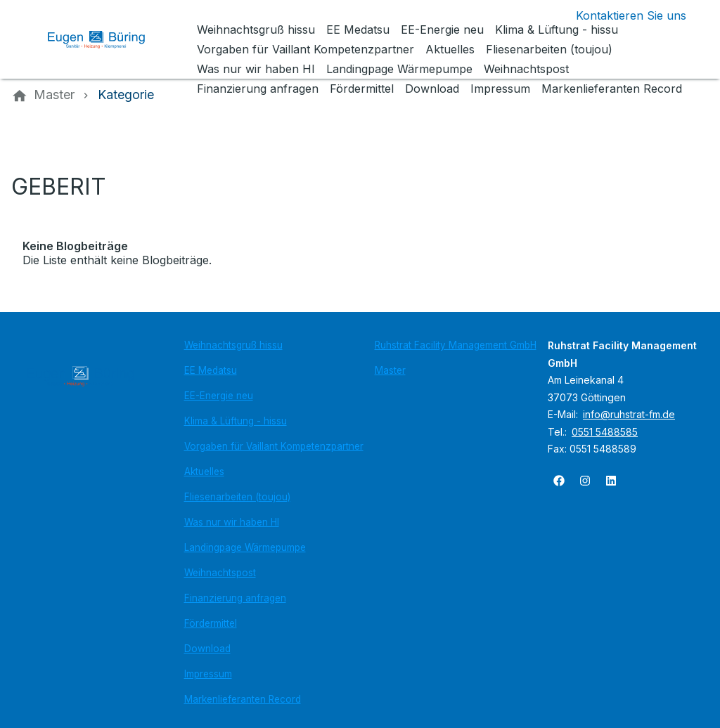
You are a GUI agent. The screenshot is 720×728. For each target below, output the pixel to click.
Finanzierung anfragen (235, 598)
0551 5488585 (605, 432)
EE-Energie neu (219, 396)
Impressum (208, 674)
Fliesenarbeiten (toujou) (237, 497)
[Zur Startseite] (107, 39)
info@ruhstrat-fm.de (629, 414)
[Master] (54, 95)
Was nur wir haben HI (232, 522)
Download (207, 649)
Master (390, 370)
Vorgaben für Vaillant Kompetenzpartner (274, 446)
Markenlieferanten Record (243, 699)
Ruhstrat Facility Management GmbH (456, 345)
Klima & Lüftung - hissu (236, 421)
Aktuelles (204, 472)
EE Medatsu (211, 370)
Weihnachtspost (220, 573)
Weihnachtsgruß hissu (233, 345)
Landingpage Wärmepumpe (245, 547)
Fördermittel (211, 623)
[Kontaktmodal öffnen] (620, 15)
